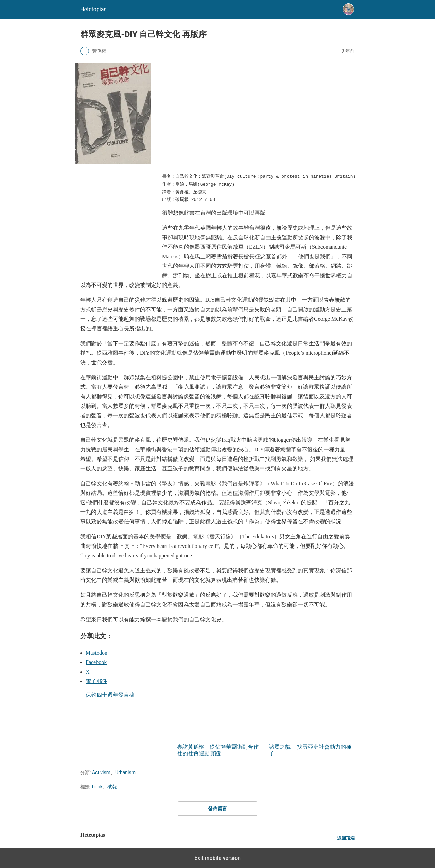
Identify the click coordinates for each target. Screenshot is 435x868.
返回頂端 (346, 838)
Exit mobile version (217, 858)
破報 (112, 787)
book (97, 787)
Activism (101, 772)
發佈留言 (217, 809)
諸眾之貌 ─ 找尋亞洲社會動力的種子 (312, 724)
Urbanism (125, 772)
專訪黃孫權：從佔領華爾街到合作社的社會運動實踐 (220, 724)
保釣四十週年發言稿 (110, 695)
